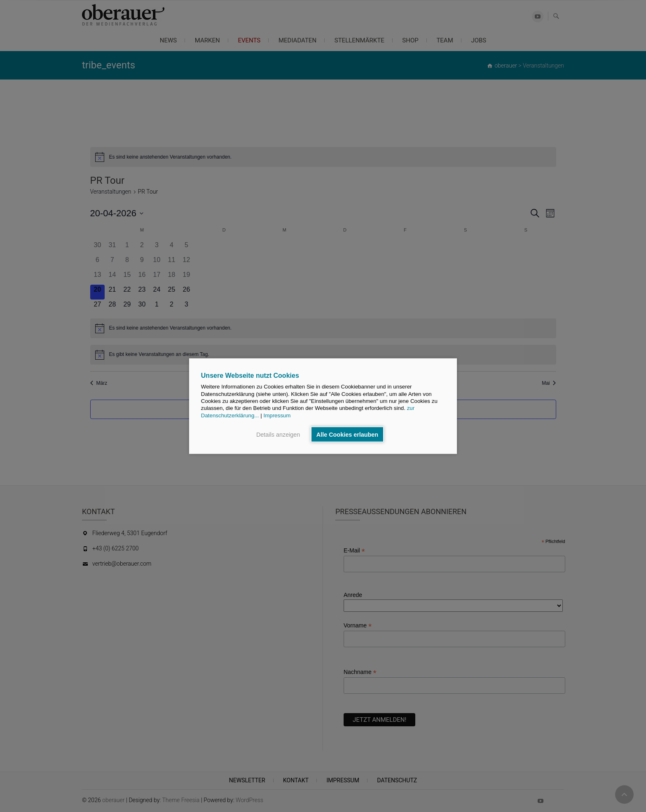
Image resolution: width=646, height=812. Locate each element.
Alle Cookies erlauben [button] (347, 434)
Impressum (277, 415)
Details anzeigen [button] (278, 434)
